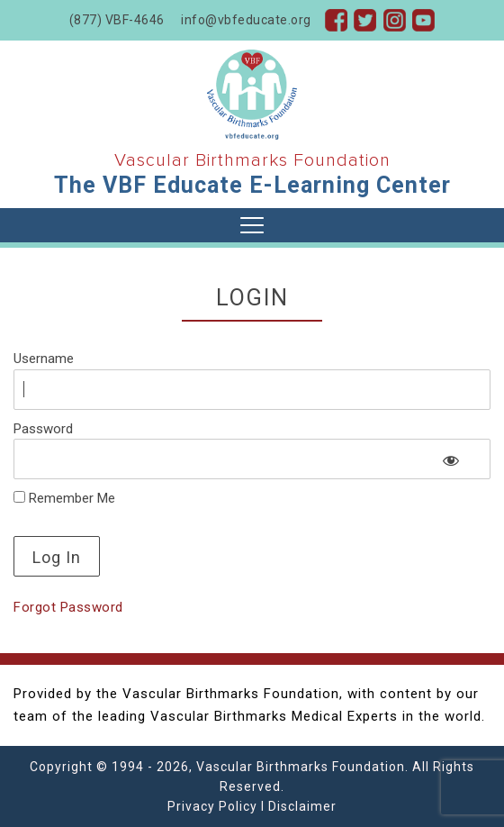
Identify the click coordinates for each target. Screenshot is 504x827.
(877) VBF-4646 (117, 20)
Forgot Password (68, 607)
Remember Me (64, 498)
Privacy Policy (212, 806)
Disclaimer (302, 806)
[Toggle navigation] (252, 225)
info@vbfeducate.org (246, 20)
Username (44, 359)
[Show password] (451, 460)
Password (43, 429)
